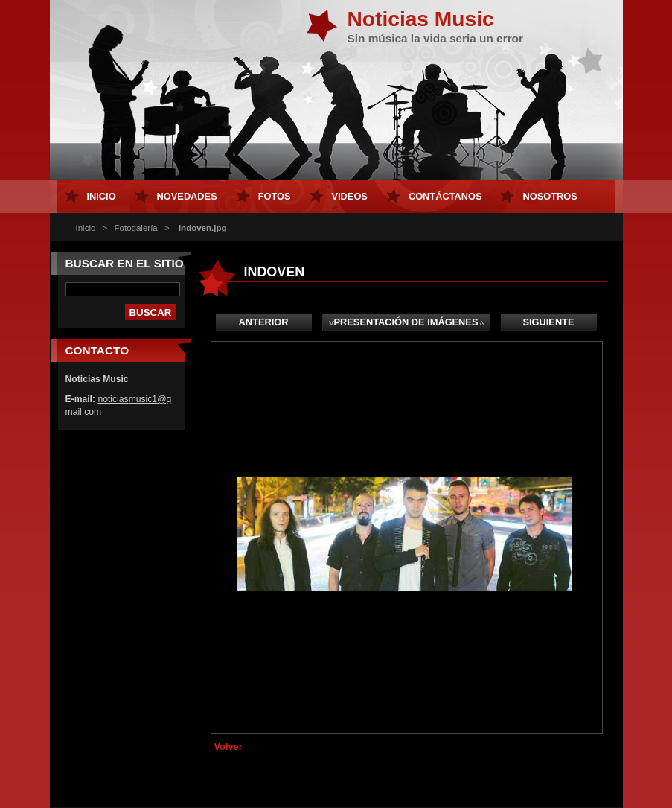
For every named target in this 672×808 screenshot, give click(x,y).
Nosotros (550, 196)
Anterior (264, 322)
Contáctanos (445, 196)
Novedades (187, 196)
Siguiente (549, 322)
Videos (350, 196)
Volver (228, 747)
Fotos (275, 196)
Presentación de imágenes (406, 322)
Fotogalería (136, 228)
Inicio (86, 228)
